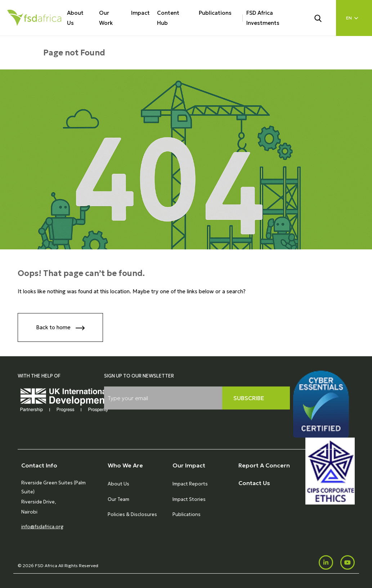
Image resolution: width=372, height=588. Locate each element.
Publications (215, 13)
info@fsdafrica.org (42, 527)
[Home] (34, 18)
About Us (75, 18)
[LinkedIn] (326, 562)
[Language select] (354, 18)
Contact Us (254, 483)
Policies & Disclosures (132, 514)
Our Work (106, 18)
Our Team (118, 499)
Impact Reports (190, 484)
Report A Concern (264, 465)
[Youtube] (348, 562)
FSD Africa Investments (263, 18)
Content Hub (168, 18)
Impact (140, 13)
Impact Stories (189, 499)
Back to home (60, 328)
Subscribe (249, 398)
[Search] (322, 18)
